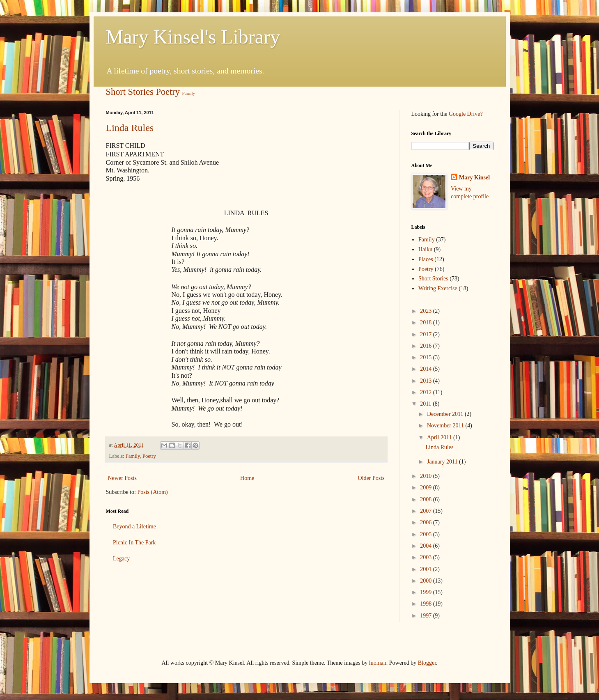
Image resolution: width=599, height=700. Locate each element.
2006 (427, 522)
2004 (427, 546)
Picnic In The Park (134, 543)
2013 (427, 381)
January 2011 (443, 462)
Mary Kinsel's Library (193, 37)
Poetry (168, 92)
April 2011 (440, 437)
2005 (427, 534)
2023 (427, 311)
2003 (427, 557)
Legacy (121, 559)
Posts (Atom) (153, 492)
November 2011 (446, 426)
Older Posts (371, 478)
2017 (427, 334)
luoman (378, 663)
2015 (427, 357)
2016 (427, 346)
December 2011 (446, 414)
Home (247, 478)
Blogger (427, 663)
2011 (426, 404)
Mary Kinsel (474, 178)
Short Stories (130, 92)
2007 (427, 511)
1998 (427, 604)
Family (189, 93)
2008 (427, 499)
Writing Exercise (438, 288)
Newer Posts (122, 478)
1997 (427, 616)
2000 (427, 581)
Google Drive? (466, 114)
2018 (427, 322)
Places (426, 259)
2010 (427, 476)
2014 (427, 369)
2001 (427, 569)
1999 (427, 592)
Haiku (425, 249)
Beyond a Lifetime (134, 527)
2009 (427, 488)
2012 (427, 392)
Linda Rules (130, 128)
